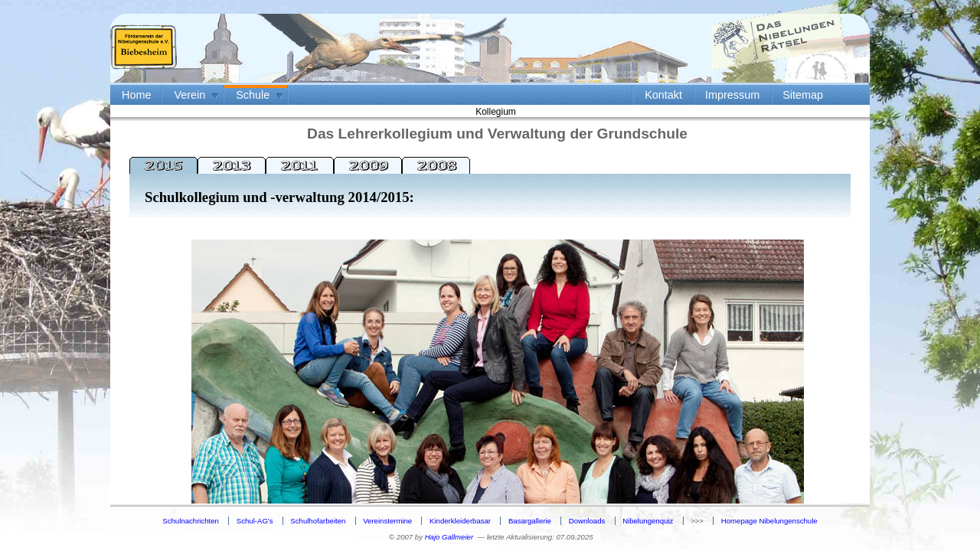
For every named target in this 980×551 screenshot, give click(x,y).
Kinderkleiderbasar (460, 521)
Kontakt (663, 95)
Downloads (587, 521)
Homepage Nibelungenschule (769, 521)
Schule (253, 95)
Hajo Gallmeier (449, 537)
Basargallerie (530, 521)
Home (136, 95)
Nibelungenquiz (648, 521)
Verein (189, 95)
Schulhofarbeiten (318, 521)
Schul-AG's (255, 521)
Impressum (732, 95)
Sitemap (803, 95)
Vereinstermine (387, 521)
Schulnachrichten (191, 521)
